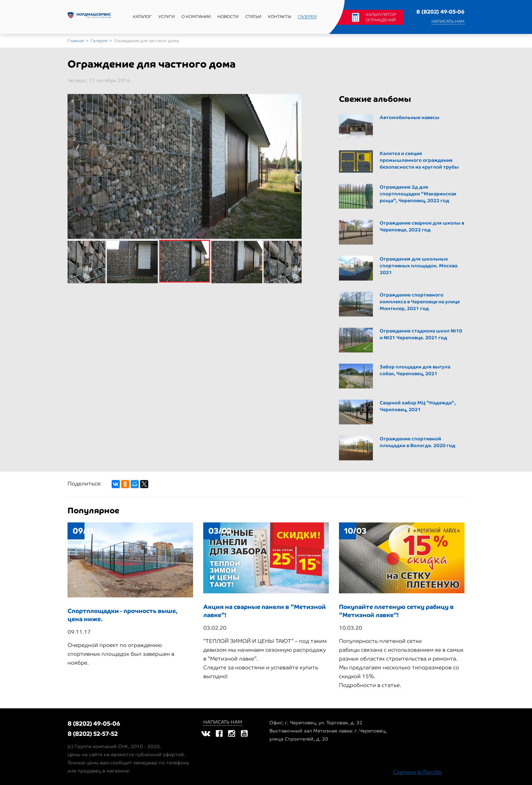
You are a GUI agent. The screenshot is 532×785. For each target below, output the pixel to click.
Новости (228, 17)
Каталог (142, 17)
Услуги (167, 17)
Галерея (307, 17)
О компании (196, 17)
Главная (76, 41)
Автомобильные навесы (410, 118)
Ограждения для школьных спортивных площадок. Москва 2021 (419, 266)
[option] (185, 172)
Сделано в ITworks (417, 772)
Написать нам (448, 21)
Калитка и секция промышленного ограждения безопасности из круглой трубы (419, 160)
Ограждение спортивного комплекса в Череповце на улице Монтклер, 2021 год (420, 302)
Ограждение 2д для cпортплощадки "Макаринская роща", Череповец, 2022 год (418, 194)
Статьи (253, 17)
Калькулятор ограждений (381, 17)
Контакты (280, 17)
